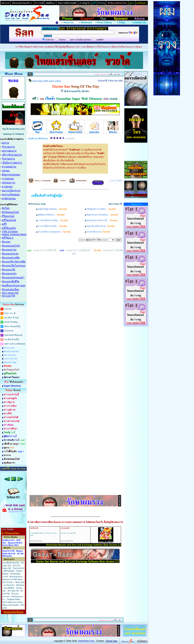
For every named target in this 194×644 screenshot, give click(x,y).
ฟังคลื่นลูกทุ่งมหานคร (14, 286)
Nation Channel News (14, 234)
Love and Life (11, 359)
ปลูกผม (6, 171)
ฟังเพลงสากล (9, 250)
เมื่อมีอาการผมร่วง (12, 163)
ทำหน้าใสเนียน (11, 322)
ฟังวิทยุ (6, 208)
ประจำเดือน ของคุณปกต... (54, 232)
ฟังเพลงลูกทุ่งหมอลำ (13, 278)
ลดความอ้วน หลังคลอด (15, 344)
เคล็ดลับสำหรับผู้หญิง (47, 196)
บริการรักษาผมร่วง (12, 155)
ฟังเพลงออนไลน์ (11, 246)
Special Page (10, 362)
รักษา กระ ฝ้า (10, 313)
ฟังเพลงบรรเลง (10, 254)
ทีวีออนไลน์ (8, 216)
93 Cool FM (8, 296)
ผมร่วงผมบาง (9, 151)
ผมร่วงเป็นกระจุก (11, 191)
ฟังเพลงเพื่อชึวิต (11, 282)
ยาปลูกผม (7, 187)
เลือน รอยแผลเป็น (12, 326)
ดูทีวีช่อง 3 (8, 238)
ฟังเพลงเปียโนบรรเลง (14, 266)
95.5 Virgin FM (10, 293)
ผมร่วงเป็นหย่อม (11, 195)
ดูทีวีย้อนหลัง (9, 228)
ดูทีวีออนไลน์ (9, 220)
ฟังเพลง (6, 242)
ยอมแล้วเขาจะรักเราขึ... (102, 220)
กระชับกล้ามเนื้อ (12, 339)
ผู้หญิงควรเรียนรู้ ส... (51, 215)
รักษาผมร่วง (8, 147)
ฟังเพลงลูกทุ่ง (9, 274)
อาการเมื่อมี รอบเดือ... (52, 226)
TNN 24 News (10, 232)
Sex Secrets (10, 355)
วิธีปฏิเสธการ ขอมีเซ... (101, 209)
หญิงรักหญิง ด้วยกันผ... (52, 209)
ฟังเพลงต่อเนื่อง (11, 289)
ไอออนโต (9, 331)
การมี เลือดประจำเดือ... (53, 220)
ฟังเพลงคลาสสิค (11, 258)
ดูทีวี (4, 224)
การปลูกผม (8, 179)
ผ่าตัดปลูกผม (9, 199)
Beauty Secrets (11, 351)
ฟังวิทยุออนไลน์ (10, 212)
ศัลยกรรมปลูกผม (11, 175)
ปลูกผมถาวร (9, 183)
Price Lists (9, 348)
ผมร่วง (5, 143)
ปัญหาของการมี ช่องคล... (102, 215)
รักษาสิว (8, 309)
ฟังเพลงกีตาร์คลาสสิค (14, 262)
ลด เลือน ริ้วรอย (11, 318)
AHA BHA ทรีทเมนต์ (13, 335)
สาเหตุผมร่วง (9, 167)
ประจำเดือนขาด (98, 232)
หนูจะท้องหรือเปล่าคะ (101, 226)
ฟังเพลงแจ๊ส (9, 270)
